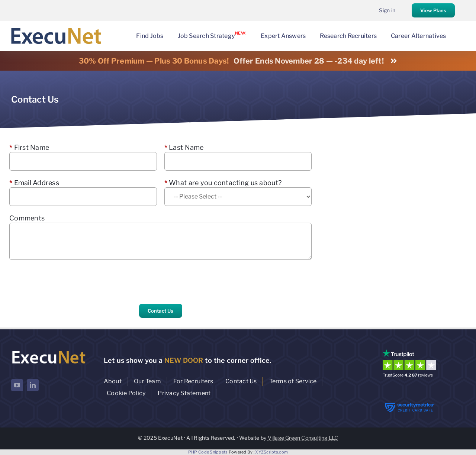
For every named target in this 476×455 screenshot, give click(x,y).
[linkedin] (33, 385)
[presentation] (66, 282)
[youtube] (17, 385)
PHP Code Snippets (208, 452)
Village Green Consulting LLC (303, 438)
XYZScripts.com (271, 452)
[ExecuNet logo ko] (49, 351)
